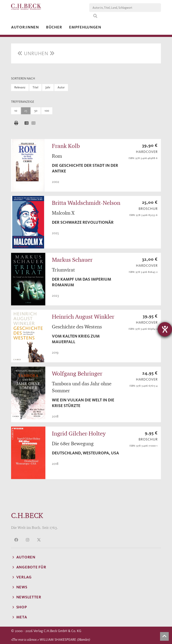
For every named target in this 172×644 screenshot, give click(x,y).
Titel (35, 87)
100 (47, 111)
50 (36, 111)
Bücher (54, 27)
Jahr (48, 87)
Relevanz (20, 87)
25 (26, 111)
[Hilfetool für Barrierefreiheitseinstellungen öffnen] (165, 329)
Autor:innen (25, 27)
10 (16, 111)
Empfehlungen (85, 27)
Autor (61, 87)
